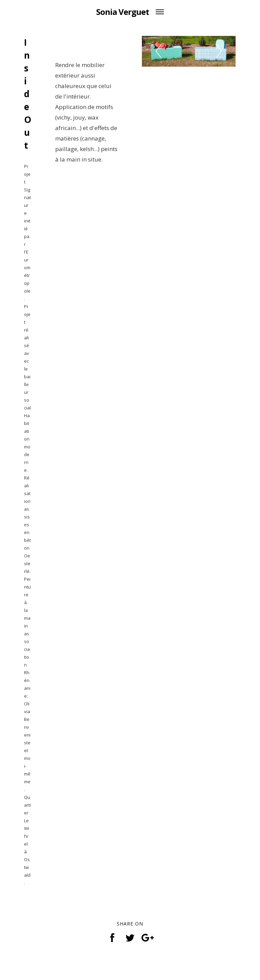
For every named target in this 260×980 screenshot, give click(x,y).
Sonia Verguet (123, 12)
